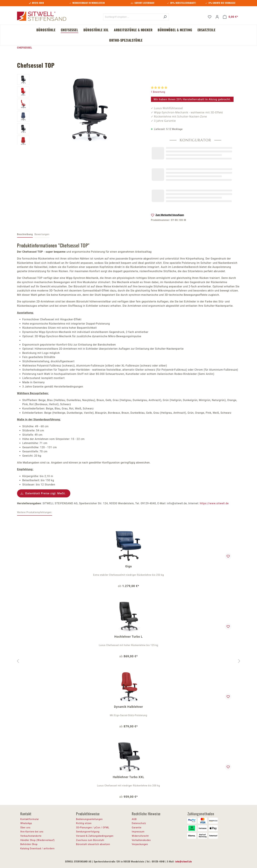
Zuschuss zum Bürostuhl (90, 840)
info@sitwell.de (184, 861)
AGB (134, 819)
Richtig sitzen (84, 823)
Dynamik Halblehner (129, 707)
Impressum (138, 832)
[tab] (25, 235)
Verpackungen (140, 844)
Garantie (137, 828)
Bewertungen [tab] (42, 234)
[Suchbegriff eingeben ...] (132, 17)
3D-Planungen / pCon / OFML (93, 828)
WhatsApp (26, 823)
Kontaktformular (30, 819)
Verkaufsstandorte (31, 836)
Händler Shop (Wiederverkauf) (38, 840)
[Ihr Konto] (217, 17)
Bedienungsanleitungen (89, 819)
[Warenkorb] (230, 17)
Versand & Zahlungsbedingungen (95, 836)
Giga (128, 566)
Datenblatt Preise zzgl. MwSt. (45, 493)
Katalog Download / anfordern (37, 849)
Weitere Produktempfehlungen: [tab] (35, 512)
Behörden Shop (29, 844)
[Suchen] (165, 17)
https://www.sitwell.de (214, 503)
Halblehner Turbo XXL (128, 777)
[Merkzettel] (210, 17)
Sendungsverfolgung (88, 832)
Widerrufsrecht (140, 836)
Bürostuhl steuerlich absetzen (93, 844)
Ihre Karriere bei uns (32, 832)
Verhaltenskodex (141, 840)
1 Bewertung (158, 92)
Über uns (25, 828)
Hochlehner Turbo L (129, 637)
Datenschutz (139, 823)
